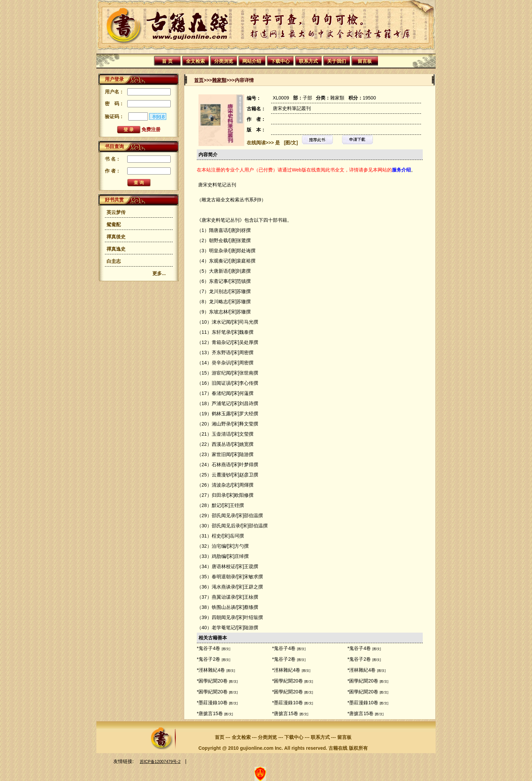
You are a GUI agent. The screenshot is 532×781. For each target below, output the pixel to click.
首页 (199, 80)
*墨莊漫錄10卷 (212, 703)
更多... (159, 273)
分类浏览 (224, 61)
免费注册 (151, 129)
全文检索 (195, 61)
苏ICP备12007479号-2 (160, 762)
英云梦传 (116, 212)
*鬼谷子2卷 (208, 659)
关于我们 (337, 61)
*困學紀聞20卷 (212, 681)
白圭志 (114, 261)
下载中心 (280, 61)
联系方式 (308, 61)
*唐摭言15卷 (210, 713)
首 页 (167, 61)
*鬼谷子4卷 (208, 648)
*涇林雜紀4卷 (211, 670)
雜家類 (219, 80)
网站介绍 (252, 61)
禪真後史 (116, 237)
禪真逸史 (116, 249)
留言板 (365, 61)
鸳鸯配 (114, 224)
